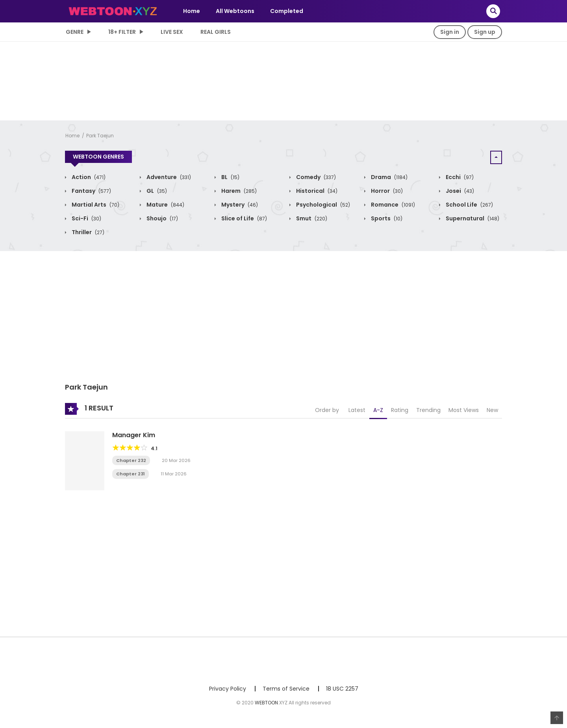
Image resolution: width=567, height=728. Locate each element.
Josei (459, 191)
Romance (392, 205)
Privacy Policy (228, 689)
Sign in (450, 32)
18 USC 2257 (342, 689)
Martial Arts (95, 205)
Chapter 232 (131, 460)
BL (230, 177)
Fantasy (91, 191)
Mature (165, 205)
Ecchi (459, 177)
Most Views (464, 410)
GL (156, 191)
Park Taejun (100, 136)
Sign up (485, 32)
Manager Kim (134, 435)
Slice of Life (244, 218)
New (492, 410)
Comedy (315, 177)
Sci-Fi (86, 218)
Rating (400, 410)
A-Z (378, 410)
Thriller (87, 232)
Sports (386, 218)
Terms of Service (286, 689)
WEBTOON (266, 703)
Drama (389, 177)
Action (88, 177)
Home (192, 11)
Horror (386, 191)
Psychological (322, 205)
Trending (428, 410)
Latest (357, 410)
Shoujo (162, 218)
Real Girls (216, 32)
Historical (316, 191)
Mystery (239, 205)
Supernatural (472, 218)
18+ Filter (122, 32)
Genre (75, 32)
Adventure (168, 177)
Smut (311, 218)
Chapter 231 (131, 474)
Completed (287, 11)
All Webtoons (235, 11)
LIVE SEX (172, 32)
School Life (469, 205)
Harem (238, 191)
